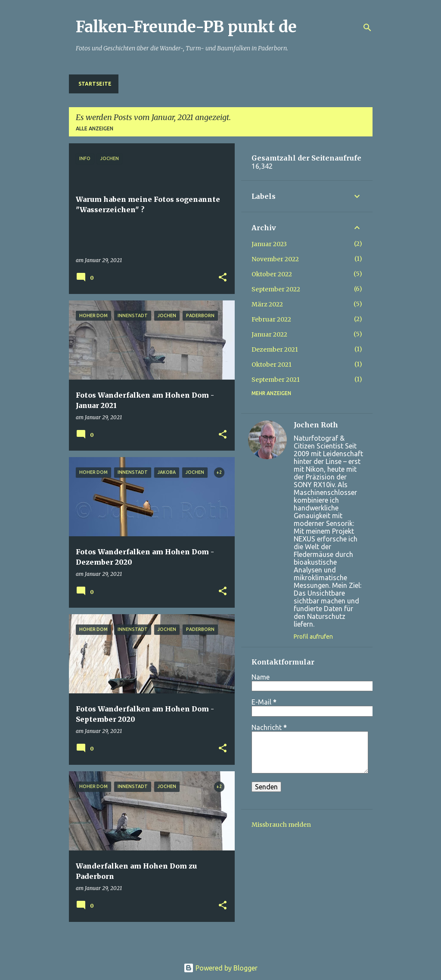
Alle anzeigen (95, 128)
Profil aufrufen (313, 637)
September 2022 (276, 289)
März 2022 (267, 304)
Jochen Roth (316, 425)
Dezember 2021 (275, 349)
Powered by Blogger (220, 968)
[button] (223, 278)
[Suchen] (367, 28)
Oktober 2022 (272, 274)
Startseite (95, 84)
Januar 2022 (269, 334)
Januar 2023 (269, 244)
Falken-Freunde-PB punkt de (186, 27)
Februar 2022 (271, 319)
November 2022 (275, 259)
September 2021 (276, 380)
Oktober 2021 (272, 365)
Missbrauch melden (281, 825)
